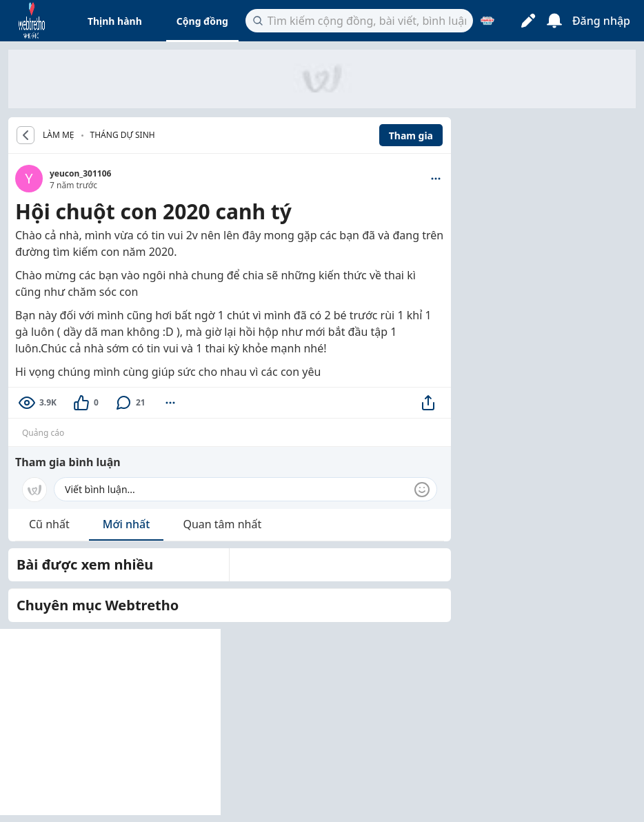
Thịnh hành (115, 21)
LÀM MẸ (59, 135)
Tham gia (411, 136)
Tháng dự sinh (123, 135)
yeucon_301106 (80, 173)
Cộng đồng (202, 21)
